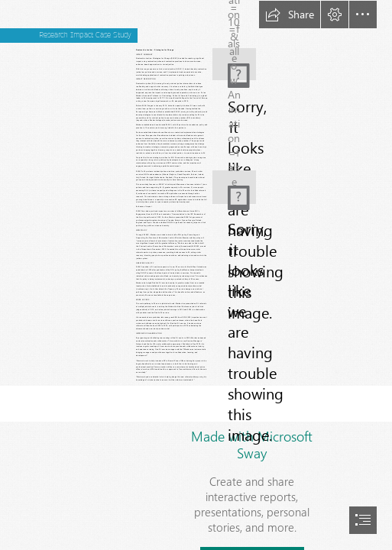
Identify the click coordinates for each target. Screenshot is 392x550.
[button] (290, 15)
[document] (196, 275)
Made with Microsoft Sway (252, 445)
